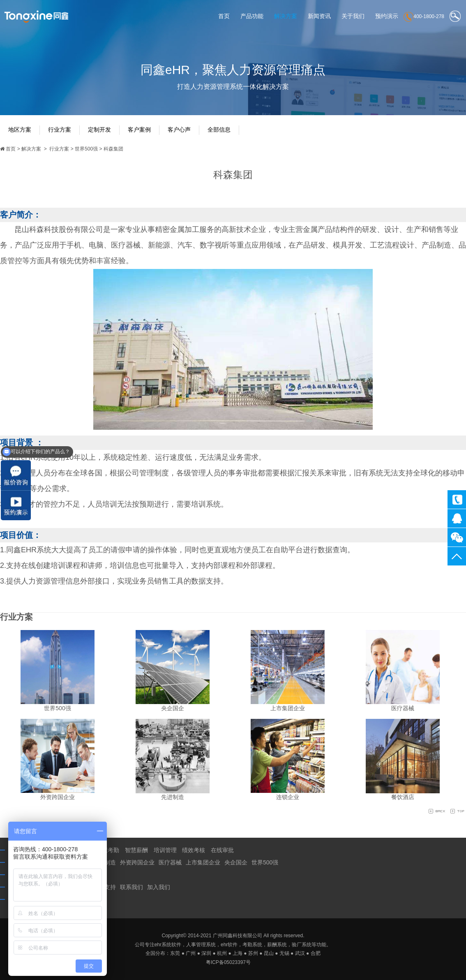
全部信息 (219, 130)
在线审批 (222, 850)
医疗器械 (403, 708)
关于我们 (353, 16)
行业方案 (60, 130)
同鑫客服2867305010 (457, 518)
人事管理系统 (201, 944)
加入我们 (159, 887)
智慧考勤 (108, 850)
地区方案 (20, 130)
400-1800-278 (457, 499)
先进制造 (173, 797)
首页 (224, 16)
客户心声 (179, 130)
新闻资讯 (319, 16)
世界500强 (86, 149)
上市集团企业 (288, 708)
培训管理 (165, 850)
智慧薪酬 (136, 850)
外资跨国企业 (58, 797)
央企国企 (173, 708)
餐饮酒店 (403, 797)
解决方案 (286, 16)
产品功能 (252, 16)
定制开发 (99, 130)
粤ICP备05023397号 (228, 962)
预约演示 (387, 16)
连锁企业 (288, 797)
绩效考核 (194, 850)
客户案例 (139, 130)
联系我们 (131, 887)
